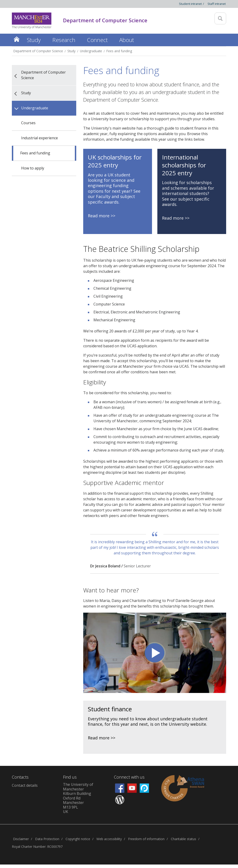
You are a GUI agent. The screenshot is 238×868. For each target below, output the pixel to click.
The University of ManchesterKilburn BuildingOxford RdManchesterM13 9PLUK (78, 798)
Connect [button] (97, 40)
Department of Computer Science (38, 51)
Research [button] (64, 40)
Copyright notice (78, 839)
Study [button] (34, 40)
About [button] (127, 40)
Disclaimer (21, 839)
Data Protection (47, 839)
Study (71, 51)
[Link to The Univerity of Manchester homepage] (32, 21)
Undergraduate (91, 51)
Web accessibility (109, 839)
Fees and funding (119, 51)
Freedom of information (146, 839)
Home (17, 39)
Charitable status (183, 839)
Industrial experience (40, 138)
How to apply (33, 168)
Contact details (25, 785)
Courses (28, 123)
